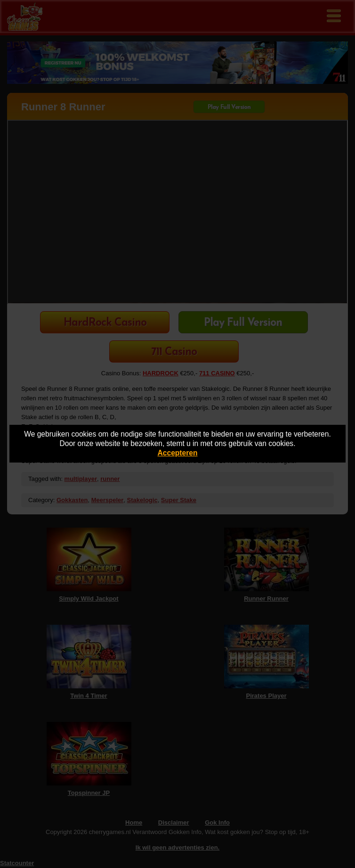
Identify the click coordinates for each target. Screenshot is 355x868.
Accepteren (178, 453)
